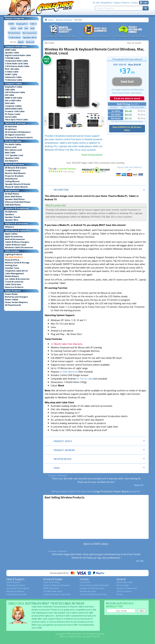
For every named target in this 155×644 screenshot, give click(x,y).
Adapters (9, 227)
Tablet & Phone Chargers (17, 242)
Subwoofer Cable (13, 77)
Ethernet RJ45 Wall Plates (18, 202)
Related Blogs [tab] (99, 459)
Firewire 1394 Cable (15, 111)
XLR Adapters (12, 161)
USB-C (33, 24)
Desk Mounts (11, 179)
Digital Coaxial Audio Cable (18, 55)
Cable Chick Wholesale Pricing (93, 594)
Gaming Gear (11, 265)
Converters (30, 33)
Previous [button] (45, 121)
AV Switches (14, 33)
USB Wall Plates (13, 205)
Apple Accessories (14, 236)
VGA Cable (10, 103)
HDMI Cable (11, 50)
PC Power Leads (13, 114)
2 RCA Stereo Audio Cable (17, 66)
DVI (26, 28)
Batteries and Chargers (16, 297)
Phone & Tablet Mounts (16, 187)
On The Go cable (84, 379)
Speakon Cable (12, 158)
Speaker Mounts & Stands (18, 184)
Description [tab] (99, 190)
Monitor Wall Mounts (15, 173)
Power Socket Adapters (16, 302)
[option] (74, 84)
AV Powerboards (13, 305)
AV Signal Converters (15, 135)
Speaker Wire (30, 37)
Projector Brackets (14, 176)
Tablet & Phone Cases (16, 245)
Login (144, 2)
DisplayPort (22, 24)
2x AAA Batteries (69, 372)
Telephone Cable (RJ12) (16, 271)
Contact (134, 2)
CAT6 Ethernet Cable (15, 92)
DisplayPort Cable (14, 87)
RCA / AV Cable (12, 69)
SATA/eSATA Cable (14, 109)
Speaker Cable (12, 53)
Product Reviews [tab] (99, 450)
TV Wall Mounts (13, 170)
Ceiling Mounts (12, 181)
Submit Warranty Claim (16, 594)
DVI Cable (10, 95)
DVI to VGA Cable (13, 100)
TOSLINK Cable (12, 58)
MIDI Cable (10, 153)
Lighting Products (14, 254)
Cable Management (14, 273)
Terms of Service (124, 591)
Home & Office (12, 260)
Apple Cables (11, 234)
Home (51, 20)
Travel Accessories (14, 282)
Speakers (10, 214)
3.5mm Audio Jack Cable (16, 63)
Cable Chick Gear (13, 284)
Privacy (120, 594)
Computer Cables (13, 106)
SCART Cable (11, 74)
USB (20, 28)
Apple (21, 42)
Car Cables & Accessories (17, 279)
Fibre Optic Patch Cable (16, 120)
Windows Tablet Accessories (19, 247)
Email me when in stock (127, 98)
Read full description (92, 155)
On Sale (96, 2)
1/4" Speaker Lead (14, 155)
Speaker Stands (13, 217)
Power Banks (11, 294)
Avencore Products (14, 287)
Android (30, 42)
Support (117, 2)
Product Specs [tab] (99, 441)
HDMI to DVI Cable (14, 98)
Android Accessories (15, 239)
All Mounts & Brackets (16, 168)
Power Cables (12, 300)
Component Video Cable (16, 61)
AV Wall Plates (12, 194)
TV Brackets (15, 37)
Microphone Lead (13, 150)
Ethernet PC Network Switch (19, 137)
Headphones (11, 212)
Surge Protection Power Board (111, 491)
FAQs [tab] (99, 468)
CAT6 (13, 28)
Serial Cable (11, 117)
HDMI (11, 24)
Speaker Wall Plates (15, 199)
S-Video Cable (12, 72)
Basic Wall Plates (13, 196)
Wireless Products (14, 257)
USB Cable (10, 90)
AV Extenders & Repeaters (18, 132)
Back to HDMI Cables (96, 544)
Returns (126, 2)
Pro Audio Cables (13, 144)
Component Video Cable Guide (57, 594)
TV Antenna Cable (14, 80)
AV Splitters (11, 129)
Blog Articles (107, 2)
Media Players (12, 276)
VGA (32, 28)
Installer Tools (12, 268)
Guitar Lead (11, 147)
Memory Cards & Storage (17, 263)
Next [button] (103, 121)
